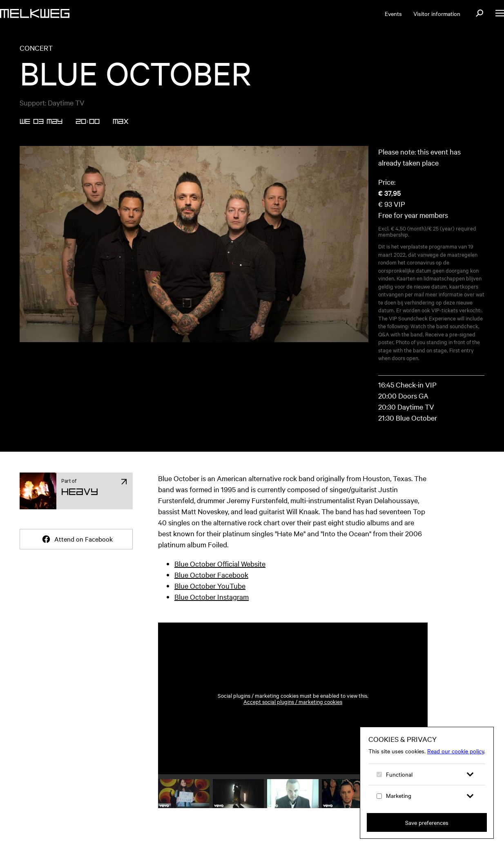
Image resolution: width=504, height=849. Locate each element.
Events (393, 13)
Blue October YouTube (210, 586)
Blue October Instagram (212, 597)
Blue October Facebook (211, 575)
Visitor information (437, 13)
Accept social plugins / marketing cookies (293, 702)
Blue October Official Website (220, 563)
